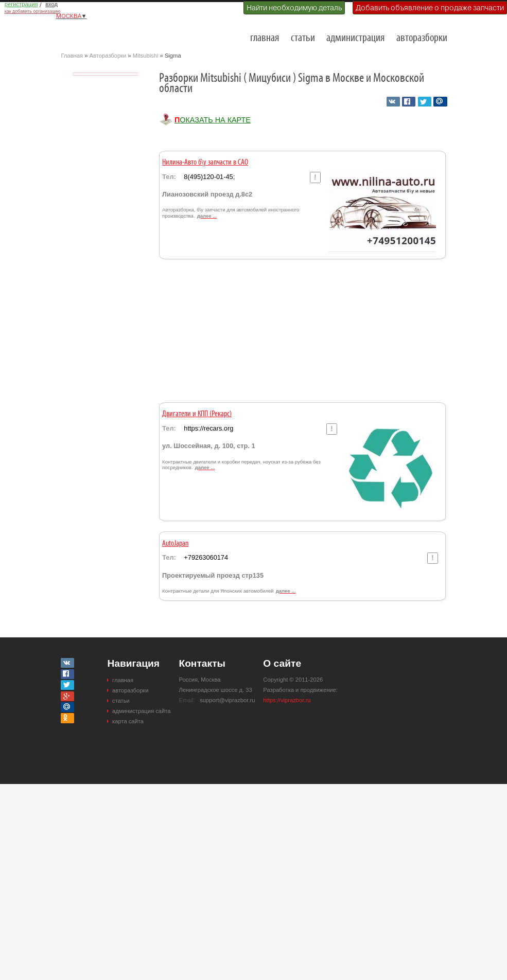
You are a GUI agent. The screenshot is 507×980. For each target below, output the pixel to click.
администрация (355, 38)
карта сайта (128, 721)
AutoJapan (175, 544)
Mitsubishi (146, 56)
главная (265, 38)
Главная (72, 56)
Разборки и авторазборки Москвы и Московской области (113, 34)
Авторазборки (108, 56)
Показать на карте (213, 120)
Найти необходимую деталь (294, 8)
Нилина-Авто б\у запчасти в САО (205, 163)
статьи (303, 38)
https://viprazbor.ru (287, 700)
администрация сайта (141, 711)
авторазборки (422, 38)
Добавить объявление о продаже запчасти (430, 8)
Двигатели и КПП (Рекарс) (197, 414)
